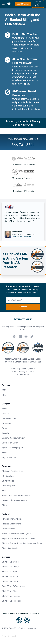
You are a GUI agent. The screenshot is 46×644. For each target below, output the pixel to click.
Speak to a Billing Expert (12, 448)
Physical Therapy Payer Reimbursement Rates (22, 543)
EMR (4, 390)
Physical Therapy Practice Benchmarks (19, 538)
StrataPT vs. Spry (9, 572)
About (4, 409)
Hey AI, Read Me (9, 457)
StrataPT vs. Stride (10, 581)
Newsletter (7, 423)
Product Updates (9, 486)
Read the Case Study (22, 237)
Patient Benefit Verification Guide (16, 496)
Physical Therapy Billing (12, 519)
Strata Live (7, 491)
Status (5, 453)
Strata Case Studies (10, 548)
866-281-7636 (23, 375)
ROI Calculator (8, 476)
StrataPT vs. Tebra (10, 576)
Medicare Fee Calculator (12, 471)
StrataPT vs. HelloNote (12, 601)
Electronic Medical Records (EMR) (17, 534)
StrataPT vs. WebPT (11, 562)
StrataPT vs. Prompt (11, 567)
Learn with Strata (9, 418)
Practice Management (11, 524)
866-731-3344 (23, 145)
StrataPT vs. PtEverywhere (13, 586)
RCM (4, 395)
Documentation (8, 529)
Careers (5, 414)
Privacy (5, 428)
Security (5, 433)
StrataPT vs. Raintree (11, 596)
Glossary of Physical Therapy (15, 500)
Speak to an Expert (10, 443)
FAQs (4, 505)
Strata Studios (8, 481)
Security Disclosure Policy (13, 438)
